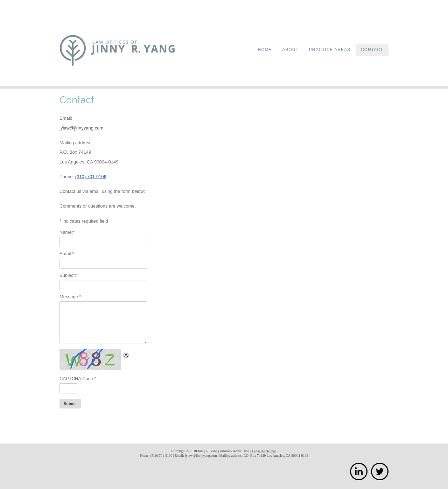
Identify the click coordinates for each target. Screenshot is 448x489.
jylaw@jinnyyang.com (81, 128)
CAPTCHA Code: (78, 379)
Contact (372, 50)
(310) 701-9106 (91, 177)
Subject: (69, 275)
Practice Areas (330, 50)
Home (265, 50)
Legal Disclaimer (264, 451)
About (290, 50)
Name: (67, 232)
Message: (70, 297)
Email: (67, 254)
